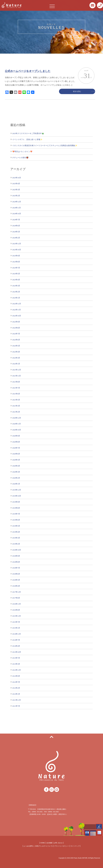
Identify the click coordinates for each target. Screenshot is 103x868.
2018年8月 (16, 562)
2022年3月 (16, 358)
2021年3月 (16, 406)
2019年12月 (17, 490)
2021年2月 (16, 412)
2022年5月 (16, 346)
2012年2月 (16, 688)
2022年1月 (16, 364)
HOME (43, 843)
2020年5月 (16, 460)
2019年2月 (16, 544)
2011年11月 (17, 700)
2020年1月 (16, 484)
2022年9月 (16, 322)
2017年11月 (17, 592)
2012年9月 (16, 676)
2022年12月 (17, 304)
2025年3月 (16, 190)
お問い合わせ (58, 843)
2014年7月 (16, 640)
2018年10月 (17, 550)
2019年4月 (16, 532)
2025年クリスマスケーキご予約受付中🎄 (28, 133)
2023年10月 (17, 250)
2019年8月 (16, 508)
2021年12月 (17, 370)
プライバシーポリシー (62, 846)
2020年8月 (16, 442)
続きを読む (77, 91)
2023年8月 (16, 262)
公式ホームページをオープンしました (28, 71)
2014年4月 (16, 646)
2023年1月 (16, 298)
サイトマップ (75, 846)
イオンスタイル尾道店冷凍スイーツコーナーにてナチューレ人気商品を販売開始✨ (45, 145)
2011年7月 (16, 706)
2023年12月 (17, 244)
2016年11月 (17, 604)
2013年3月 (16, 664)
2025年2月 (16, 196)
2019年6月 (16, 520)
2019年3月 (16, 538)
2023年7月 (16, 268)
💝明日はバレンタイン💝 (22, 152)
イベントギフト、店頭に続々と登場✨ (27, 139)
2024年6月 (16, 226)
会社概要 (49, 843)
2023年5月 (16, 274)
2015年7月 (16, 622)
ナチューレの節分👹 (20, 158)
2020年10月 (17, 430)
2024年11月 (17, 208)
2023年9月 (16, 256)
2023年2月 (16, 292)
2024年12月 (17, 202)
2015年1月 (16, 628)
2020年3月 (16, 472)
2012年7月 (16, 682)
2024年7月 (16, 220)
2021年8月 (16, 382)
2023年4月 (16, 280)
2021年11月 (17, 376)
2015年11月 (17, 616)
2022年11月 (17, 310)
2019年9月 (16, 502)
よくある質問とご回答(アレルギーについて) (38, 846)
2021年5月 (16, 400)
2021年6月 (16, 394)
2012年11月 (17, 670)
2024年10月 (17, 214)
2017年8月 (16, 598)
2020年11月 (17, 424)
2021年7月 (16, 388)
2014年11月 (17, 634)
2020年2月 (16, 478)
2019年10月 (17, 496)
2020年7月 (16, 448)
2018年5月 (16, 580)
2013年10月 (17, 652)
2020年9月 (16, 436)
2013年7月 (16, 658)
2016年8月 (16, 610)
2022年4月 (16, 352)
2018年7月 (16, 568)
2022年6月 (16, 340)
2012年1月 (16, 694)
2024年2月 (16, 238)
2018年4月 (16, 586)
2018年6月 (16, 574)
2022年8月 (16, 328)
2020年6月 (16, 454)
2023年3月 (16, 286)
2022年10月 (17, 316)
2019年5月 (16, 526)
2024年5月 (16, 232)
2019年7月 (16, 514)
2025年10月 (17, 178)
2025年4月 (16, 184)
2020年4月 (16, 466)
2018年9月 (16, 556)
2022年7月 (16, 334)
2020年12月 (17, 418)
